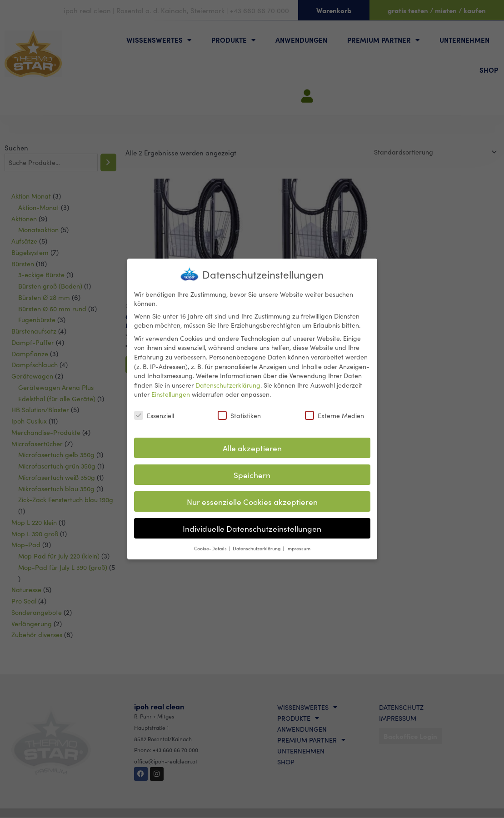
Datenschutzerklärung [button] (257, 547)
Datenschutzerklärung (228, 384)
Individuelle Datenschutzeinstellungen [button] (252, 527)
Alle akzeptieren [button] (252, 446)
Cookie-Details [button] (211, 547)
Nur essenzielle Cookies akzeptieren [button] (252, 500)
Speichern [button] (252, 473)
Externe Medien (334, 414)
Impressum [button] (298, 547)
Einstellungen (171, 393)
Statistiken (239, 414)
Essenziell (154, 414)
